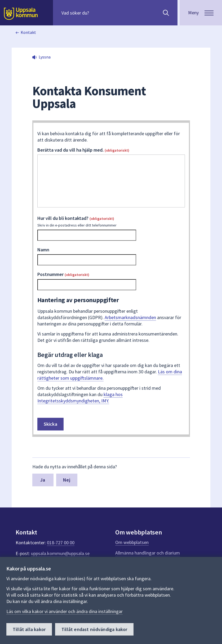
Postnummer (63, 274)
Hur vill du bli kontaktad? (111, 221)
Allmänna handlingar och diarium (148, 553)
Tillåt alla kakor (29, 629)
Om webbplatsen (132, 542)
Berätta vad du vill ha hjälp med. (83, 150)
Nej (67, 480)
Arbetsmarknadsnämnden (130, 317)
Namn (43, 250)
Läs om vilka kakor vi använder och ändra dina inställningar (65, 611)
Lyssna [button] (45, 57)
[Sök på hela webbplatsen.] (96, 13)
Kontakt (28, 32)
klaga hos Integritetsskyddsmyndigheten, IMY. (80, 398)
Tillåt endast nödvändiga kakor (94, 629)
